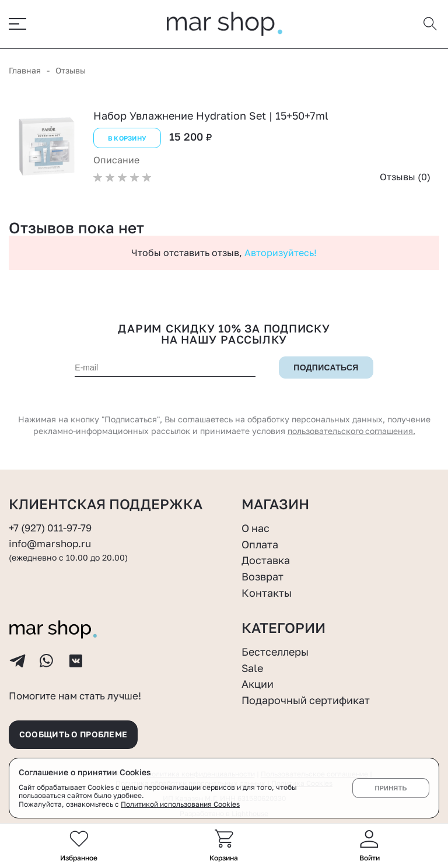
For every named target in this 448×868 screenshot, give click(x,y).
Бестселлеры (276, 651)
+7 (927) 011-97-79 (50, 528)
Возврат (262, 576)
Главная (25, 70)
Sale (253, 667)
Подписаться (326, 367)
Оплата (260, 544)
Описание (116, 160)
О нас (256, 528)
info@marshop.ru (50, 543)
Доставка (266, 560)
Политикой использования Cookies (180, 804)
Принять (391, 788)
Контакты (267, 592)
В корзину (127, 138)
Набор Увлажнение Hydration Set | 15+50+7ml (211, 116)
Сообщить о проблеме (74, 734)
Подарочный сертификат (306, 699)
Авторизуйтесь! (281, 253)
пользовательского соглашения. (351, 431)
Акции (258, 684)
